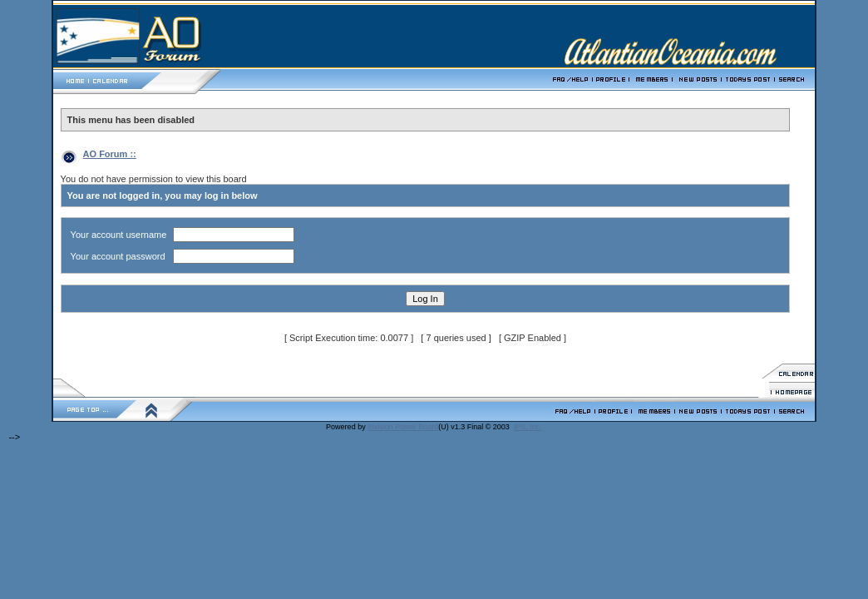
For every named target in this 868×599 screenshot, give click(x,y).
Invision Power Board (403, 427)
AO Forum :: (110, 154)
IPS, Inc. (528, 427)
